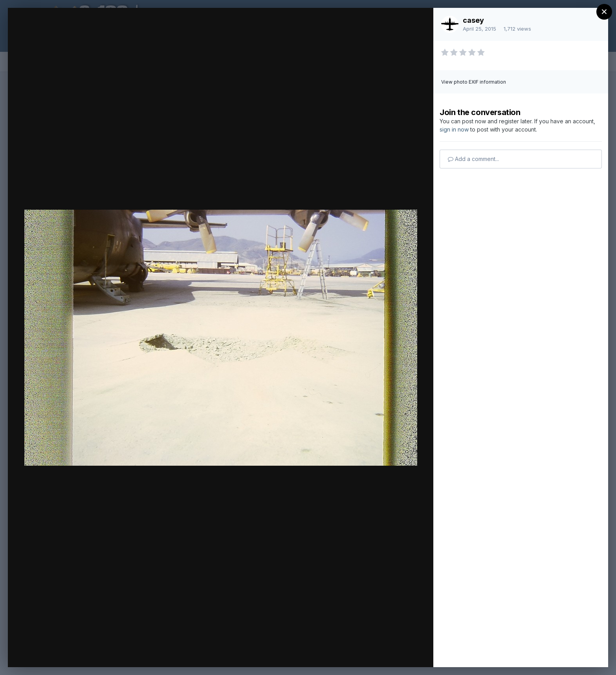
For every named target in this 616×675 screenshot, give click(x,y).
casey (473, 20)
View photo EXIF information (474, 82)
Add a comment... (473, 159)
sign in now (454, 129)
